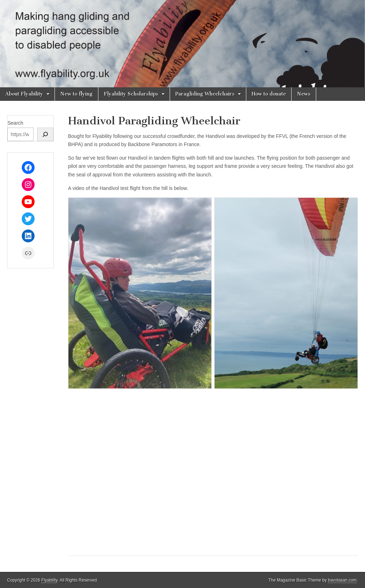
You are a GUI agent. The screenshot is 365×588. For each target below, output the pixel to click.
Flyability (49, 580)
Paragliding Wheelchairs (205, 94)
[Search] (45, 134)
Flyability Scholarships (131, 94)
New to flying (76, 94)
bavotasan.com (342, 580)
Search (15, 123)
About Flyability (24, 94)
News (304, 94)
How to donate (269, 94)
